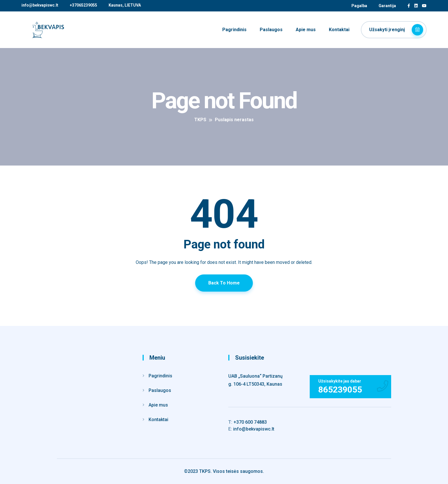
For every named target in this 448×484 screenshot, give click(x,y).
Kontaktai (339, 30)
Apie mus (306, 30)
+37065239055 (83, 5)
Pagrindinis (234, 30)
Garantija (387, 6)
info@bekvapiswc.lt (40, 5)
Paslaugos (271, 30)
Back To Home (224, 283)
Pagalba (359, 6)
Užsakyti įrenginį (396, 30)
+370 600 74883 (248, 422)
